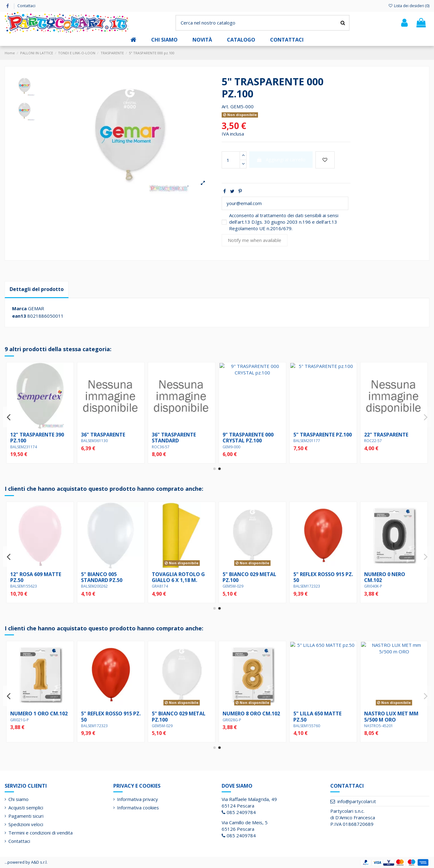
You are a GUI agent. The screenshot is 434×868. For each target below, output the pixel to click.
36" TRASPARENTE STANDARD (386, 438)
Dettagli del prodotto (37, 289)
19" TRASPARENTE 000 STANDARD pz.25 (37, 438)
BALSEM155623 (165, 586)
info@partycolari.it (357, 801)
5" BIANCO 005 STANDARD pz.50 (243, 577)
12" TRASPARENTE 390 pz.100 (249, 438)
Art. (225, 106)
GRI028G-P (20, 580)
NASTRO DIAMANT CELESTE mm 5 (246, 716)
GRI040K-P (161, 726)
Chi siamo (18, 799)
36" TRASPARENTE (315, 435)
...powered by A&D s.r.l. (26, 862)
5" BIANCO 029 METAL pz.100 (391, 577)
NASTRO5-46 (234, 726)
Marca (19, 308)
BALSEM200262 (236, 586)
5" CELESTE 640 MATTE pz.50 (38, 716)
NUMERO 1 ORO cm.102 (322, 714)
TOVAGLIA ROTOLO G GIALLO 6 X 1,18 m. (320, 577)
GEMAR (36, 308)
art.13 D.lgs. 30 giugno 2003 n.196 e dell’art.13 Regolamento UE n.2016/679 (283, 225)
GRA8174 (301, 586)
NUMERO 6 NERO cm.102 (102, 577)
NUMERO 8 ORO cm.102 (39, 574)
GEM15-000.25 (23, 447)
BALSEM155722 (24, 726)
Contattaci (26, 6)
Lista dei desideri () (409, 6)
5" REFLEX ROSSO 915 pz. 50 (394, 716)
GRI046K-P (90, 586)
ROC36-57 (373, 447)
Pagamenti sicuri (26, 816)
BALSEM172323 (377, 726)
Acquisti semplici (26, 808)
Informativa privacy (138, 799)
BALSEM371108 (165, 447)
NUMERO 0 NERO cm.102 (172, 716)
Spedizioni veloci (26, 824)
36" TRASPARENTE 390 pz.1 (179, 438)
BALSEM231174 (236, 447)
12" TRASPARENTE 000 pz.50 (108, 438)
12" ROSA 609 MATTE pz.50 (177, 577)
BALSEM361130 (307, 441)
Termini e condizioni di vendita (41, 833)
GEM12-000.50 (94, 447)
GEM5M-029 (375, 586)
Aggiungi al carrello (281, 159)
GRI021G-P (303, 720)
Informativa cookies (138, 808)
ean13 (19, 316)
